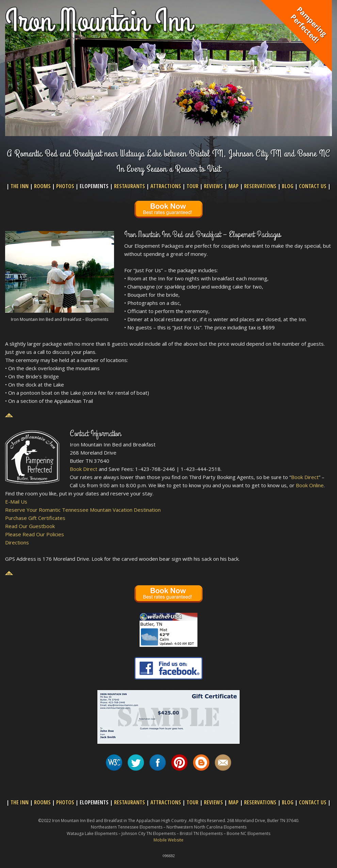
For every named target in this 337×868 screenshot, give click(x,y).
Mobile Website (168, 840)
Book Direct (84, 469)
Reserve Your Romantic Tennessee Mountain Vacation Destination (83, 510)
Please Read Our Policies (35, 534)
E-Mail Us (16, 502)
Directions (17, 542)
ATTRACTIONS (166, 186)
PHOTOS (65, 186)
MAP (234, 186)
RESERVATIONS (260, 186)
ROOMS (42, 186)
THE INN (20, 186)
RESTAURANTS (130, 186)
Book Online (310, 485)
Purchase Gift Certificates (35, 518)
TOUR (192, 186)
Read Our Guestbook (30, 526)
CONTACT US (313, 186)
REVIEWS (213, 186)
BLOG (288, 186)
